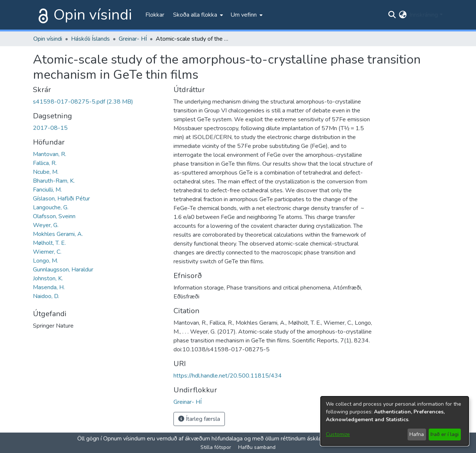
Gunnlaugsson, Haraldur (63, 270)
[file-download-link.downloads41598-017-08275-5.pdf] (83, 102)
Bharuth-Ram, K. (54, 181)
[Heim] (42, 15)
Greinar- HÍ (133, 39)
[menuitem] (197, 15)
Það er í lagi (445, 434)
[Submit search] (392, 15)
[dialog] (395, 421)
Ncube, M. (46, 172)
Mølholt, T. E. (49, 243)
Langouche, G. (51, 207)
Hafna (417, 434)
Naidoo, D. (46, 296)
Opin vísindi (93, 15)
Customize (338, 434)
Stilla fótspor (216, 447)
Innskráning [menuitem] (424, 15)
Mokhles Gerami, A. (58, 234)
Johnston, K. (48, 278)
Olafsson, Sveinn (54, 216)
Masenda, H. (49, 287)
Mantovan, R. (50, 154)
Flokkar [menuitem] (155, 15)
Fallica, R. (45, 163)
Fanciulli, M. (47, 190)
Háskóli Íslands (90, 39)
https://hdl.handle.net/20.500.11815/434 (228, 376)
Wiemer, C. (47, 252)
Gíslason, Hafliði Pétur (61, 199)
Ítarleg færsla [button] (199, 419)
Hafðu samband (257, 447)
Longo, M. (45, 261)
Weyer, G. (46, 225)
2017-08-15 (50, 128)
